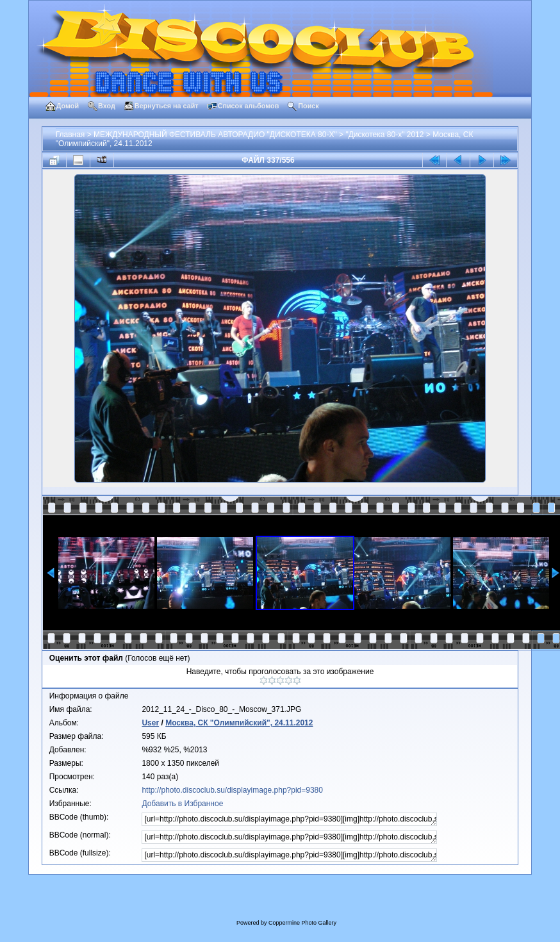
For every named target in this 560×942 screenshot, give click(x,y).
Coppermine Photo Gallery (302, 923)
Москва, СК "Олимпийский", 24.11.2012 (239, 723)
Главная (70, 135)
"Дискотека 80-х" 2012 (384, 135)
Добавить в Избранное (182, 804)
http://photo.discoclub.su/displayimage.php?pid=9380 (232, 790)
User (150, 723)
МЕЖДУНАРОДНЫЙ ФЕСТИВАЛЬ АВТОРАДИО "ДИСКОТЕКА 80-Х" (215, 135)
